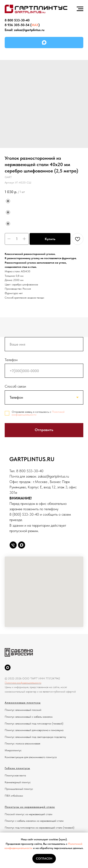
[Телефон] (13, 545)
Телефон (11, 360)
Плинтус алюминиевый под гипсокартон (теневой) (34, 724)
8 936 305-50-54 (17, 25)
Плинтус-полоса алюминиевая (22, 743)
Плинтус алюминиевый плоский (23, 710)
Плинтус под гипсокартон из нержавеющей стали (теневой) (40, 828)
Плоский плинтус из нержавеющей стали (29, 814)
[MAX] (8, 668)
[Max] (22, 545)
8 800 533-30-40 (17, 20)
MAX (35, 25)
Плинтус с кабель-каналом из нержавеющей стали (34, 821)
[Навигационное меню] (80, 9)
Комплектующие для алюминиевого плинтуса (31, 757)
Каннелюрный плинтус (18, 782)
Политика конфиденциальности (23, 683)
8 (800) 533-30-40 (24, 514)
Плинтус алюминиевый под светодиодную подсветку (35, 737)
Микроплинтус (13, 750)
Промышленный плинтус (19, 789)
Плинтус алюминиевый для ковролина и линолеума (34, 730)
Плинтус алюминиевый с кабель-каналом (29, 717)
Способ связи (15, 386)
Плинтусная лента (15, 775)
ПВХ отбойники (14, 796)
